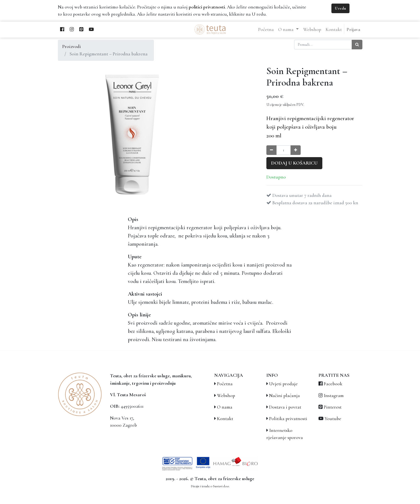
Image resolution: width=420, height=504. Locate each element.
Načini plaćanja (284, 396)
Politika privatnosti (288, 419)
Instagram (334, 396)
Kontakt (225, 419)
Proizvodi (72, 46)
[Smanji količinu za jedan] (271, 150)
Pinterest (333, 407)
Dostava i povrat (285, 407)
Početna (225, 384)
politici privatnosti (207, 7)
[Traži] (357, 45)
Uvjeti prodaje (283, 384)
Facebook (333, 384)
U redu (340, 8)
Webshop (226, 396)
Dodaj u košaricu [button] (294, 163)
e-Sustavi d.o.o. (220, 486)
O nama (225, 407)
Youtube (333, 419)
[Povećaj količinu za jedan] (296, 150)
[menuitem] (266, 30)
